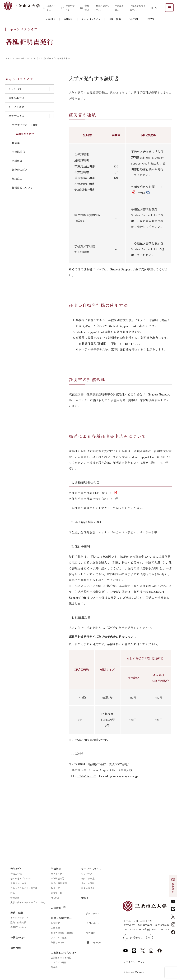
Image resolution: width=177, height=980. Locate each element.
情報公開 (15, 898)
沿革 (13, 893)
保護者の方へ (58, 942)
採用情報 (16, 948)
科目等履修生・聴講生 (62, 933)
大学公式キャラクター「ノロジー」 (28, 902)
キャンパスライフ (91, 19)
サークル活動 (16, 107)
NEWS (150, 19)
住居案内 (17, 143)
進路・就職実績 (18, 922)
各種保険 (17, 161)
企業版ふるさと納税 (61, 958)
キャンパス (87, 874)
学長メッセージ (18, 883)
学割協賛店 (18, 152)
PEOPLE (55, 898)
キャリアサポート (19, 918)
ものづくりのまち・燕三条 (24, 888)
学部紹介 (68, 19)
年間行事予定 (16, 98)
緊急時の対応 (20, 170)
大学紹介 (50, 19)
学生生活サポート (90, 888)
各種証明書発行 (25, 134)
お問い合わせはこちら (138, 937)
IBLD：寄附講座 (59, 883)
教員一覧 (55, 888)
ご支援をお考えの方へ (138, 8)
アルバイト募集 (59, 938)
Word (142, 193)
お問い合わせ (68, 8)
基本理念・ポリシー (20, 878)
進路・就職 (115, 19)
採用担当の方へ (18, 927)
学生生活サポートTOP (25, 125)
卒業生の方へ (119, 8)
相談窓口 (17, 179)
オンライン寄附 (59, 962)
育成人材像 (16, 874)
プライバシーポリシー (136, 962)
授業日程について (22, 188)
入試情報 (134, 19)
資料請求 (85, 8)
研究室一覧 (56, 893)
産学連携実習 (58, 878)
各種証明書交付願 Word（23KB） (91, 499)
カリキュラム (58, 874)
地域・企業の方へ (103, 8)
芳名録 (54, 967)
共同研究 (55, 923)
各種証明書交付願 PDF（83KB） (91, 493)
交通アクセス (49, 8)
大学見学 (55, 928)
